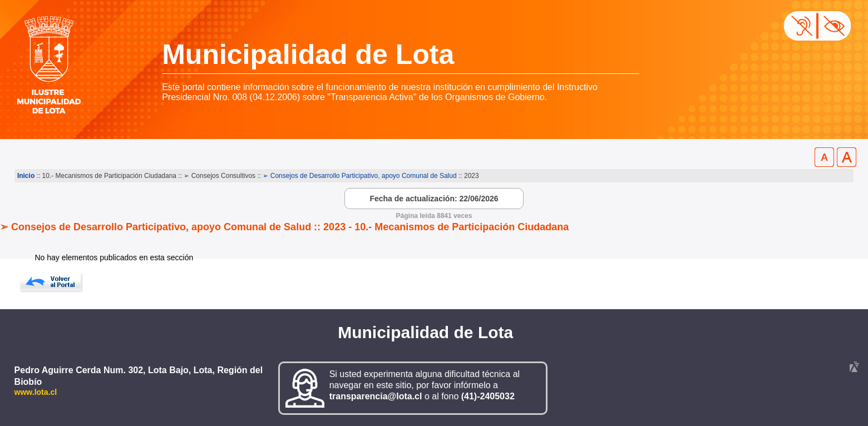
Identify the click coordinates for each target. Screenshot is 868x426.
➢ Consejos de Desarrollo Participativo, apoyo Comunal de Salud (361, 176)
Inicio (26, 176)
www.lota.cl (36, 392)
